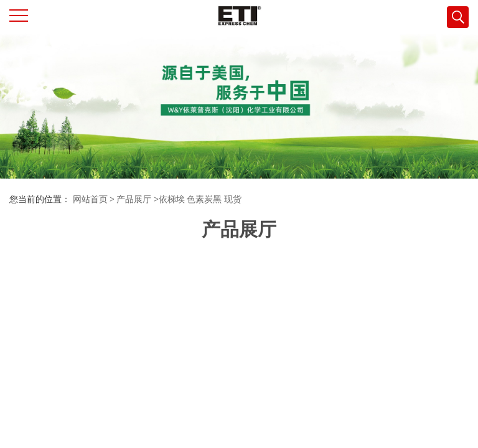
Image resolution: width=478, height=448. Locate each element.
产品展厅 (134, 199)
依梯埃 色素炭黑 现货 (200, 199)
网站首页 (90, 199)
